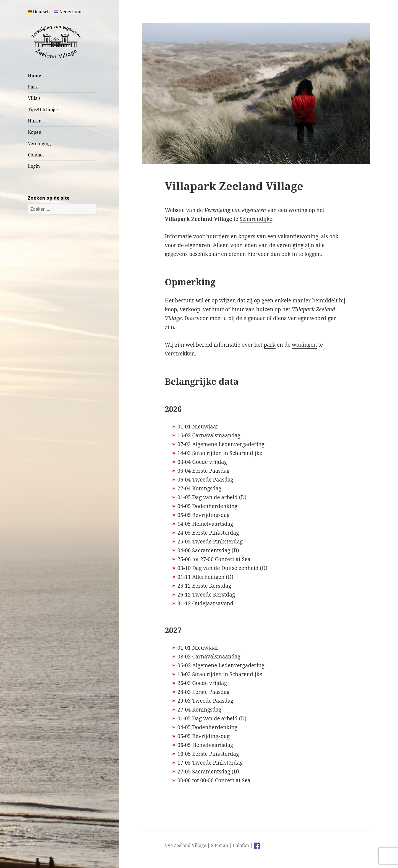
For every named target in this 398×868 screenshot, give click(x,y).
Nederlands (69, 12)
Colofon (241, 845)
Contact (36, 155)
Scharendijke (256, 219)
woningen (304, 345)
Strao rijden (207, 453)
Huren (35, 121)
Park (33, 87)
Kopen (35, 132)
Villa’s (34, 98)
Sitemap (219, 845)
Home (35, 75)
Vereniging (39, 143)
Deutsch (39, 12)
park (269, 345)
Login (34, 166)
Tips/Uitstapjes (43, 109)
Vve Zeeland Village (185, 845)
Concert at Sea (233, 559)
